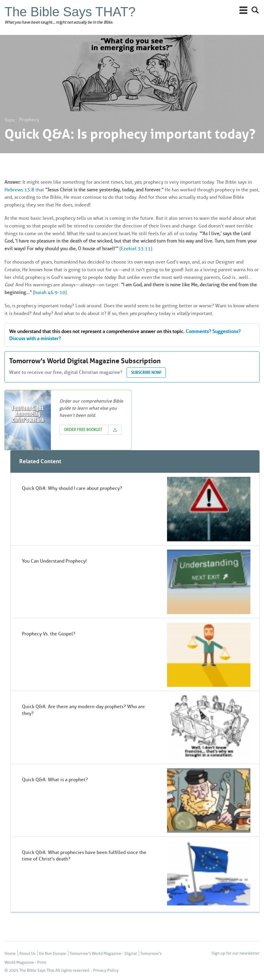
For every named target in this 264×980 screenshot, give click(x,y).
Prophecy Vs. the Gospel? (49, 634)
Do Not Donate (52, 954)
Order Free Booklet (83, 430)
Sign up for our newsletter (235, 953)
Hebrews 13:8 (19, 190)
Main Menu (243, 10)
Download (115, 430)
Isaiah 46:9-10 (50, 292)
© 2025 (11, 970)
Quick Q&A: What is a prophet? (55, 780)
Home (10, 954)
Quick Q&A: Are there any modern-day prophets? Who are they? (83, 710)
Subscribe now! (146, 372)
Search (255, 10)
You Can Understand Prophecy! (54, 561)
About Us (27, 954)
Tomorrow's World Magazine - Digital (103, 954)
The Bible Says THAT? (70, 12)
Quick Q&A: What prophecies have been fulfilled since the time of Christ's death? (84, 856)
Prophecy (29, 120)
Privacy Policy (106, 970)
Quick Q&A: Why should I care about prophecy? (72, 488)
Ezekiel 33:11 (136, 249)
